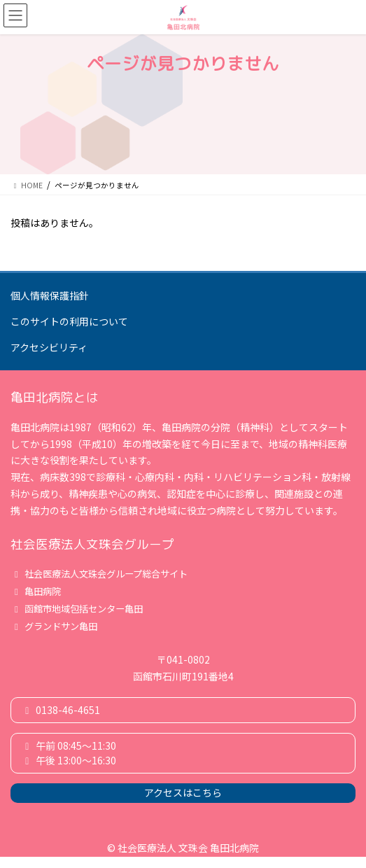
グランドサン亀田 (54, 626)
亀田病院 (36, 591)
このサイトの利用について (69, 321)
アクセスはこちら (183, 792)
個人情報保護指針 (50, 295)
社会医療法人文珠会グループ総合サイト (99, 574)
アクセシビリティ (49, 347)
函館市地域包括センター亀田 (77, 609)
